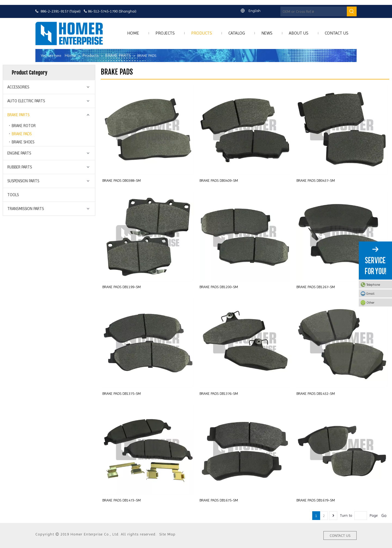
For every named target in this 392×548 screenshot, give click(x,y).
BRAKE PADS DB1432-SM (316, 393)
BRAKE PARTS (18, 115)
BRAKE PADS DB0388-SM (122, 180)
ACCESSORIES (18, 87)
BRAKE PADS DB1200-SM (219, 287)
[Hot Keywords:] (352, 11)
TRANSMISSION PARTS (26, 209)
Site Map (167, 534)
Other (378, 303)
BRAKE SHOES (23, 142)
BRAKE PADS (22, 134)
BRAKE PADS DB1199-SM (122, 287)
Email (378, 294)
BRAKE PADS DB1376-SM (219, 393)
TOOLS (13, 195)
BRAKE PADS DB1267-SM (316, 287)
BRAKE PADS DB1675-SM (219, 500)
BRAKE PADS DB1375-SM (122, 393)
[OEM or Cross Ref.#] (314, 11)
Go (384, 515)
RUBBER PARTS (20, 167)
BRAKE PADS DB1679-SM (316, 500)
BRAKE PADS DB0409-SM (219, 180)
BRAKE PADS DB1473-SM (122, 500)
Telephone (378, 285)
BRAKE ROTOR (24, 126)
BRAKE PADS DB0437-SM (316, 180)
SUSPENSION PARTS (23, 181)
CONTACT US (340, 535)
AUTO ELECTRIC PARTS (26, 101)
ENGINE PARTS (19, 153)
